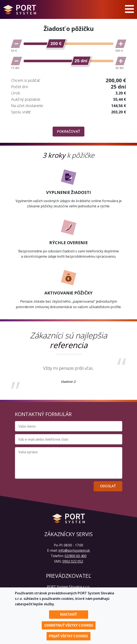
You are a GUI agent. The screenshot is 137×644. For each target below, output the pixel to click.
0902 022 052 (73, 561)
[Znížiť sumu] (16, 44)
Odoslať (108, 486)
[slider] (56, 44)
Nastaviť (68, 614)
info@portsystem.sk (74, 550)
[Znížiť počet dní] (16, 61)
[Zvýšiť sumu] (121, 44)
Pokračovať (68, 131)
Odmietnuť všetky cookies (69, 625)
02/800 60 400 (76, 556)
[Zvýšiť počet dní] (121, 61)
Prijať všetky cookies (68, 636)
